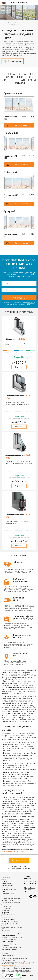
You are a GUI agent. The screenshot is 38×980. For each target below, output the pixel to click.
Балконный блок (7, 956)
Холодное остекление (9, 940)
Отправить (19, 298)
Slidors (22, 339)
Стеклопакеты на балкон (10, 950)
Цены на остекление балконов (12, 937)
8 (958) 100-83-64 (19, 3)
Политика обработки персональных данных (16, 964)
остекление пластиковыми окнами (14, 852)
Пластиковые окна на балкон (11, 948)
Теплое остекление (8, 942)
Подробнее (19, 367)
